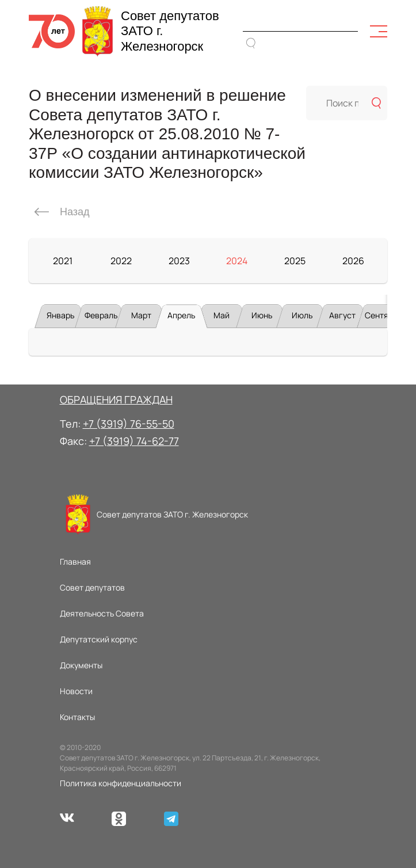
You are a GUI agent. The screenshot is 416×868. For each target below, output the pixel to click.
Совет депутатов (92, 587)
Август (342, 315)
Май (222, 315)
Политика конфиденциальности (121, 783)
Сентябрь (383, 315)
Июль (302, 315)
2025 (295, 261)
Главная (75, 561)
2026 (353, 261)
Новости (76, 691)
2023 (179, 261)
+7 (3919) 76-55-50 (129, 424)
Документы (81, 665)
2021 (63, 261)
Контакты (77, 717)
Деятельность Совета (102, 613)
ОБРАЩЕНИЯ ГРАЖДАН (116, 399)
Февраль (101, 315)
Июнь (262, 315)
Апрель (181, 315)
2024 (237, 261)
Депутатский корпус (99, 639)
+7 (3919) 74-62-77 (134, 441)
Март (141, 315)
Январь (60, 315)
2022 (121, 261)
